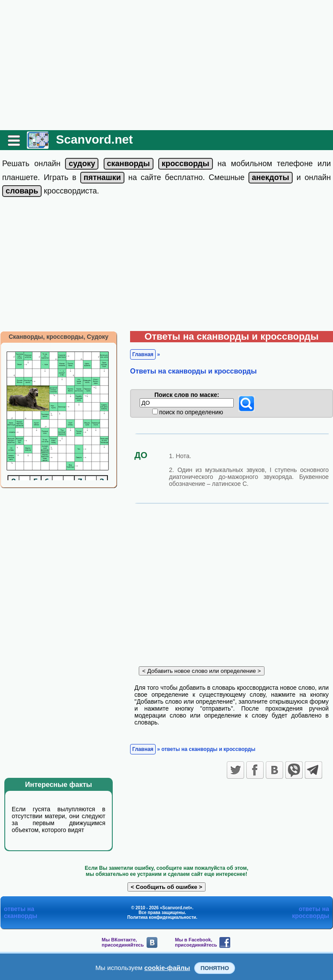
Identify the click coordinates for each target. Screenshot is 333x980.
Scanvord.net (94, 139)
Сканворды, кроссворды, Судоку (59, 337)
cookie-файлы (167, 968)
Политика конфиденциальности (162, 917)
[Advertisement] (166, 65)
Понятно (215, 968)
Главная (143, 354)
